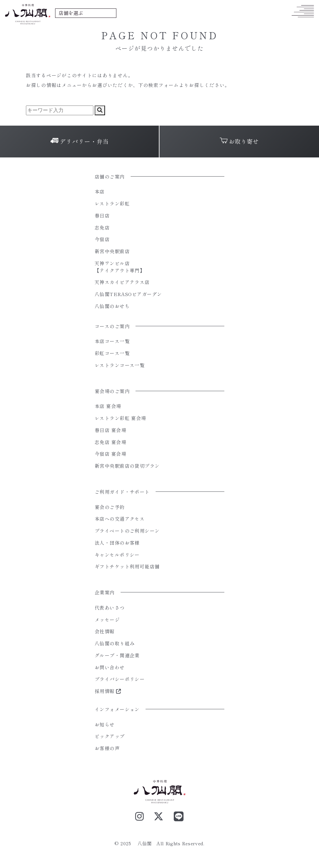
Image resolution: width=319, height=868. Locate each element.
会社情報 (105, 631)
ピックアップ (110, 736)
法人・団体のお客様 (117, 543)
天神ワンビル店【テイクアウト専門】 (120, 267)
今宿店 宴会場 (110, 454)
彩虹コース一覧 (112, 353)
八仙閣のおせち (112, 306)
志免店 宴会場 (110, 442)
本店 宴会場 (108, 406)
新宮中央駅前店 (112, 251)
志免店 (102, 227)
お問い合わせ (110, 667)
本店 (100, 191)
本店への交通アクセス (120, 519)
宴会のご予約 (110, 507)
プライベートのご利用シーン (127, 531)
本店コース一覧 (112, 341)
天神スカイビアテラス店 (122, 282)
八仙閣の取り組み (115, 643)
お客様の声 (107, 748)
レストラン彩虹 (112, 203)
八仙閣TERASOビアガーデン (128, 294)
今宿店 (102, 239)
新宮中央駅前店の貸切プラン (127, 466)
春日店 (102, 215)
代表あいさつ (110, 608)
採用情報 (108, 691)
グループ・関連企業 (117, 655)
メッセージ (107, 620)
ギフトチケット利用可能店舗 (127, 566)
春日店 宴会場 (110, 430)
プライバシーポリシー (120, 679)
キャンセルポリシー (117, 555)
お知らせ (105, 724)
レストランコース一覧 (120, 365)
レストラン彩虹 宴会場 (120, 418)
